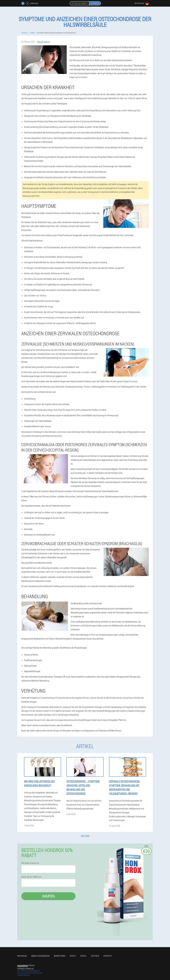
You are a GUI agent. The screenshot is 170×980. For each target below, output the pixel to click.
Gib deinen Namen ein (30, 863)
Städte (73, 956)
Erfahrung (22, 956)
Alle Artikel (85, 836)
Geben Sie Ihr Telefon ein (31, 877)
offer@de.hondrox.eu (25, 969)
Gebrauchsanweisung (40, 956)
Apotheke (95, 956)
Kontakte (108, 956)
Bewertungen (60, 956)
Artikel (83, 956)
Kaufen (48, 896)
